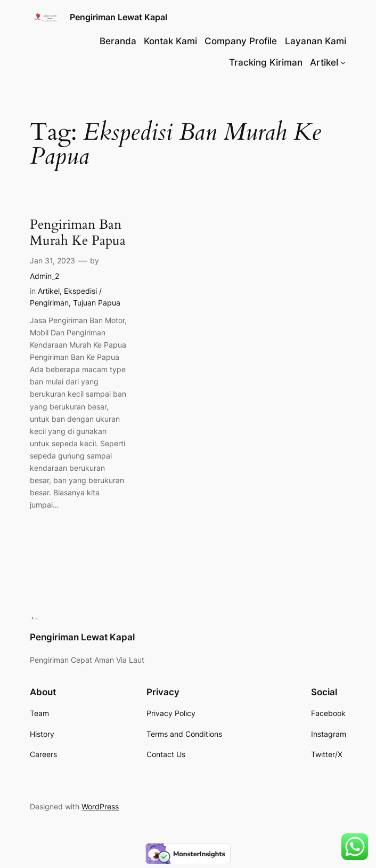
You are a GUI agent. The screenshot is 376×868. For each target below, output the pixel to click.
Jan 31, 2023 (52, 260)
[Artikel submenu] (343, 62)
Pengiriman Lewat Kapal (118, 17)
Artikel (49, 291)
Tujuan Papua (97, 303)
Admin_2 (44, 276)
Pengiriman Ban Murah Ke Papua (78, 232)
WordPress (100, 806)
